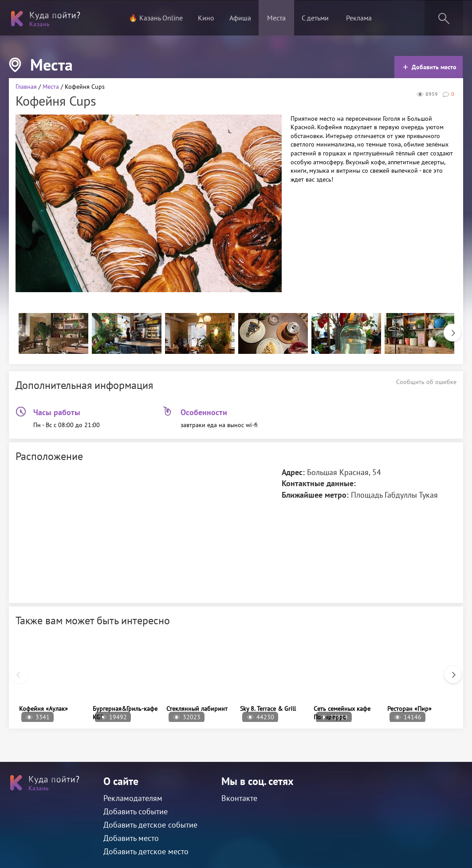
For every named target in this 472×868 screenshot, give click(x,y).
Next (448, 328)
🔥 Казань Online (156, 18)
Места (276, 18)
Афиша (240, 18)
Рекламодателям (133, 798)
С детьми (315, 18)
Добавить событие (136, 811)
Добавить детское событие (150, 825)
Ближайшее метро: (315, 495)
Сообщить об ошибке (426, 382)
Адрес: (293, 472)
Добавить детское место (146, 851)
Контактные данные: (319, 483)
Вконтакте (239, 798)
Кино (206, 18)
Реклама (359, 18)
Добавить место (430, 67)
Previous (15, 328)
